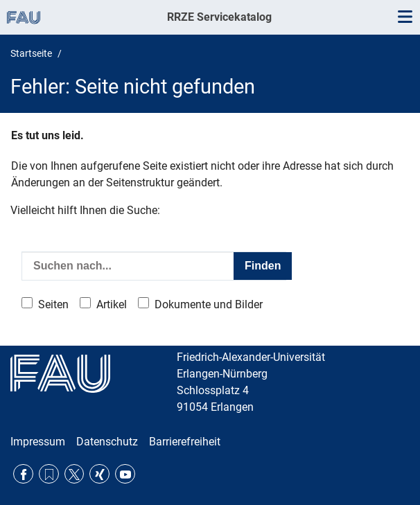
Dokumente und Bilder (209, 304)
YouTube (125, 474)
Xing (99, 474)
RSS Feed (49, 474)
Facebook (23, 474)
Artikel (112, 304)
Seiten (53, 304)
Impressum (38, 442)
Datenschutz (107, 442)
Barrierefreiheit (185, 442)
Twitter (75, 474)
